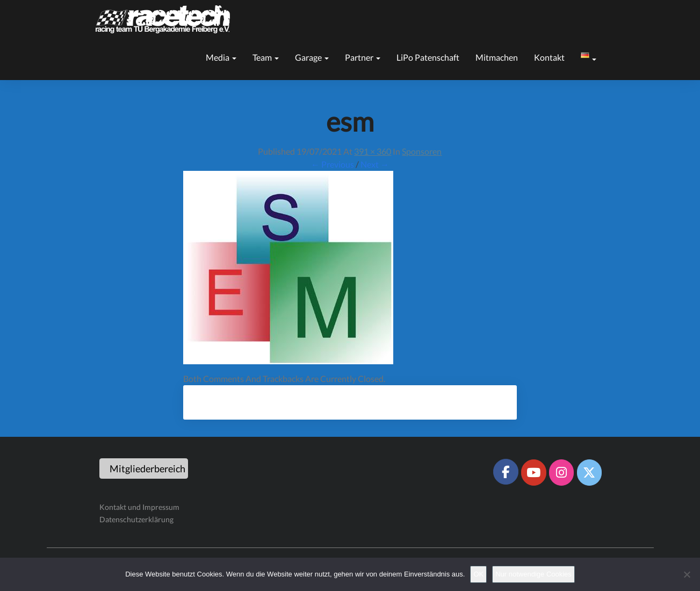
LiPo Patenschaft (428, 57)
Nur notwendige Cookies (533, 574)
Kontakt (549, 57)
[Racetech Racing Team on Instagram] (561, 472)
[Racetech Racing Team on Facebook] (506, 472)
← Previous (333, 164)
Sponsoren (422, 151)
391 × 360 (373, 151)
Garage (312, 57)
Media (221, 57)
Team (266, 57)
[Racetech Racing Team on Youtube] (533, 472)
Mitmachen (497, 57)
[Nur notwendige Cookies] (687, 574)
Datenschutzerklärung (136, 519)
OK (478, 574)
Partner (363, 57)
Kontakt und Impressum (139, 507)
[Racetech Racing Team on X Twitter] (589, 472)
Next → (375, 164)
